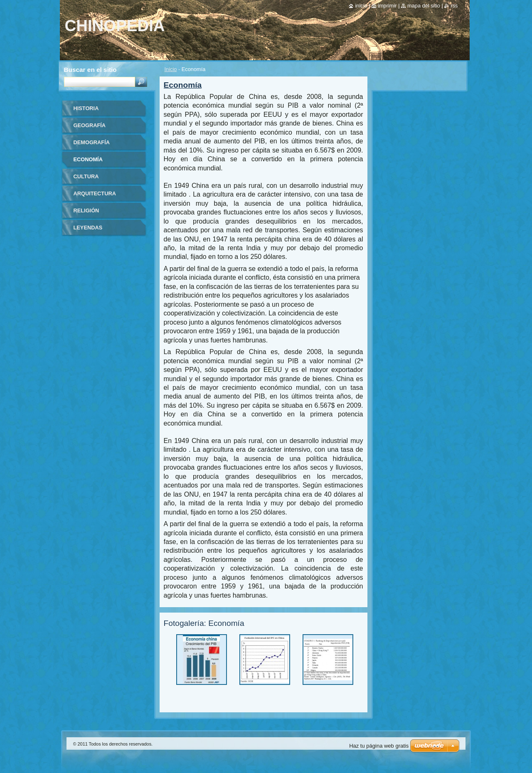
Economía (88, 159)
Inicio (171, 69)
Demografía (92, 142)
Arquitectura (95, 193)
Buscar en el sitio (90, 70)
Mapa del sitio (424, 6)
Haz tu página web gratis (379, 746)
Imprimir (387, 6)
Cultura (86, 176)
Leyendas (88, 228)
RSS (454, 6)
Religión (86, 210)
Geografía (90, 125)
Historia (86, 108)
